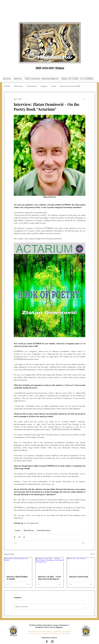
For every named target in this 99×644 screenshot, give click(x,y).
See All (93, 554)
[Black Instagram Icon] (52, 642)
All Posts (7, 86)
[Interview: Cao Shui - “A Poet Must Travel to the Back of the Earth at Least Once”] (50, 565)
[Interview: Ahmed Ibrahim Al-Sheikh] (18, 565)
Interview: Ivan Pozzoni (79, 577)
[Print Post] (24, 537)
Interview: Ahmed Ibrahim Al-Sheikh (17, 578)
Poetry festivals (32, 86)
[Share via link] (19, 537)
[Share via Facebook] (15, 537)
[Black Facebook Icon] (47, 642)
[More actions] (84, 99)
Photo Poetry (18, 86)
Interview (18, 530)
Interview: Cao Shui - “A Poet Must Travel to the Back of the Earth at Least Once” (49, 578)
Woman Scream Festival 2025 (70, 86)
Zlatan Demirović (29, 530)
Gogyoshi (44, 86)
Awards (54, 86)
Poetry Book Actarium (44, 530)
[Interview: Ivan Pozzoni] (81, 565)
